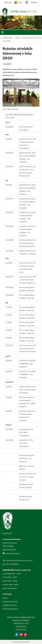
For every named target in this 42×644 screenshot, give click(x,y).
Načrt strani (21, 630)
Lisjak (20, 2)
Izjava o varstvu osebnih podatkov (21, 617)
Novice (18, 38)
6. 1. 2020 (7, 64)
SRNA (27, 2)
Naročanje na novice (10, 609)
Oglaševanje (21, 626)
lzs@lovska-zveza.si (12, 553)
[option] (21, 23)
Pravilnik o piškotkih (21, 620)
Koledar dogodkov (10, 605)
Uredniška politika (21, 623)
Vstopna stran (8, 38)
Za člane (8, 2)
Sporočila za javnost (10, 601)
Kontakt (34, 2)
